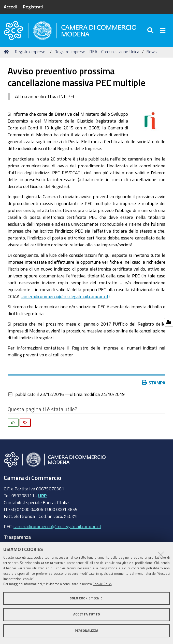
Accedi (10, 7)
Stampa (154, 383)
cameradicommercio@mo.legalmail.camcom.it (64, 296)
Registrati (33, 7)
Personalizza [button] (86, 631)
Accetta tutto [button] (87, 614)
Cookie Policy (102, 584)
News (152, 52)
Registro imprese (30, 52)
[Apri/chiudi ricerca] (151, 30)
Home (7, 52)
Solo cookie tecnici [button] (87, 598)
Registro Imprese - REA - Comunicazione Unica (97, 52)
